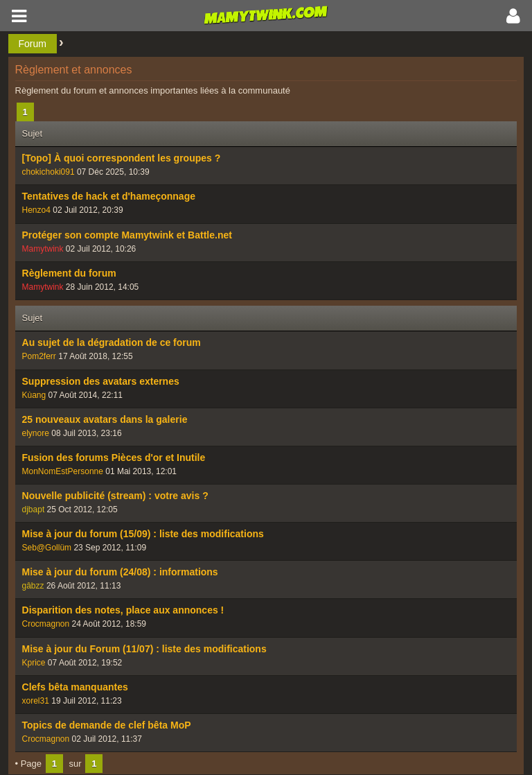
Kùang (34, 395)
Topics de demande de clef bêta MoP (107, 725)
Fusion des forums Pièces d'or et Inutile (114, 458)
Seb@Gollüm (47, 548)
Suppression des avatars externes (101, 381)
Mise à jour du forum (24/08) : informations (120, 572)
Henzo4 (36, 210)
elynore (36, 433)
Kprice (34, 663)
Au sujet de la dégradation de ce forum (112, 342)
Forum (33, 44)
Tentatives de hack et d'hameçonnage (109, 196)
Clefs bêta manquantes (75, 687)
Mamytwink (43, 249)
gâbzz (33, 586)
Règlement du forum (69, 273)
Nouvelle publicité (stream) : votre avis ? (115, 496)
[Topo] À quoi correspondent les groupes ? (122, 158)
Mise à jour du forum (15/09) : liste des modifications (143, 534)
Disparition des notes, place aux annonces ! (123, 610)
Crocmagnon (46, 624)
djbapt (34, 510)
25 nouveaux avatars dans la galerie (105, 419)
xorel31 (36, 701)
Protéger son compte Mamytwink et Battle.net (127, 235)
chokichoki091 (48, 172)
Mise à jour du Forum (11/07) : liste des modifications (144, 649)
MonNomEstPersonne (63, 471)
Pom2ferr (39, 356)
